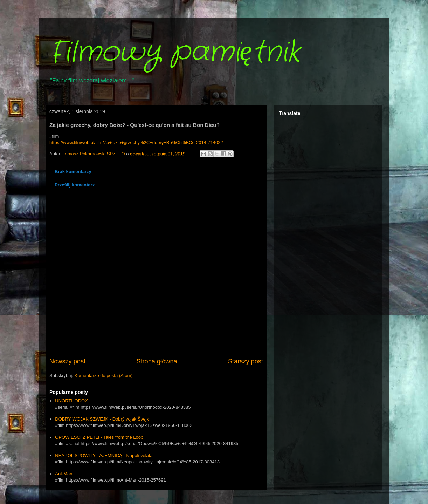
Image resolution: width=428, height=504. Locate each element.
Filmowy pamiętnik (175, 53)
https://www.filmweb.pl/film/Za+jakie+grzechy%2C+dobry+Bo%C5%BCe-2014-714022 (136, 142)
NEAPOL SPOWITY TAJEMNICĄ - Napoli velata (104, 455)
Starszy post (246, 361)
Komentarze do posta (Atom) (104, 376)
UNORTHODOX (71, 401)
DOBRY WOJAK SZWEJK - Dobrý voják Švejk (102, 419)
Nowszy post (67, 361)
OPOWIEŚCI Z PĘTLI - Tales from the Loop (99, 437)
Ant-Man (64, 474)
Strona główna (157, 361)
